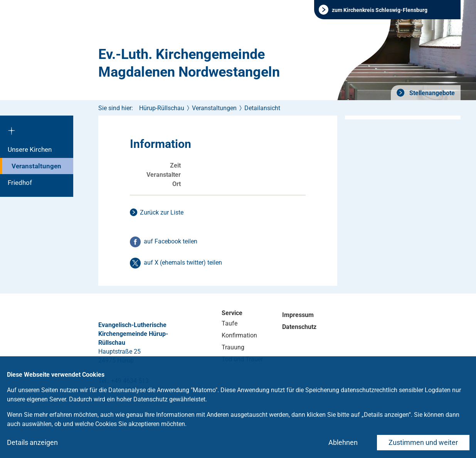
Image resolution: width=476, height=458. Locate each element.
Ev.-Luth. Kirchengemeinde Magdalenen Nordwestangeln (189, 63)
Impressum (298, 315)
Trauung (233, 347)
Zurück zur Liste (162, 212)
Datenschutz (299, 327)
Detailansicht (262, 108)
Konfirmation (239, 335)
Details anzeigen (32, 442)
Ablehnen (343, 442)
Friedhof (20, 183)
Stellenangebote (431, 93)
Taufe (230, 323)
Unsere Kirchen (30, 149)
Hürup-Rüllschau (162, 108)
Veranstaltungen (36, 166)
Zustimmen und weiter (423, 442)
